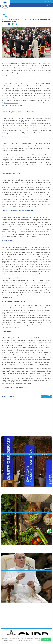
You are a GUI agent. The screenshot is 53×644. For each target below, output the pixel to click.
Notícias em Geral (47, 397)
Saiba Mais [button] (5, 642)
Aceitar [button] (46, 640)
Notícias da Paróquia (46, 395)
